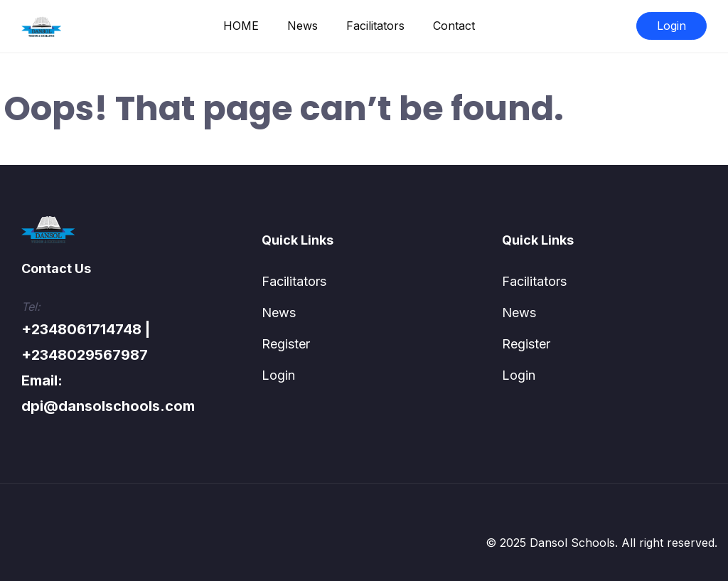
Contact (454, 26)
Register (286, 344)
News (303, 26)
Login (671, 26)
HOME (241, 26)
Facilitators (375, 26)
